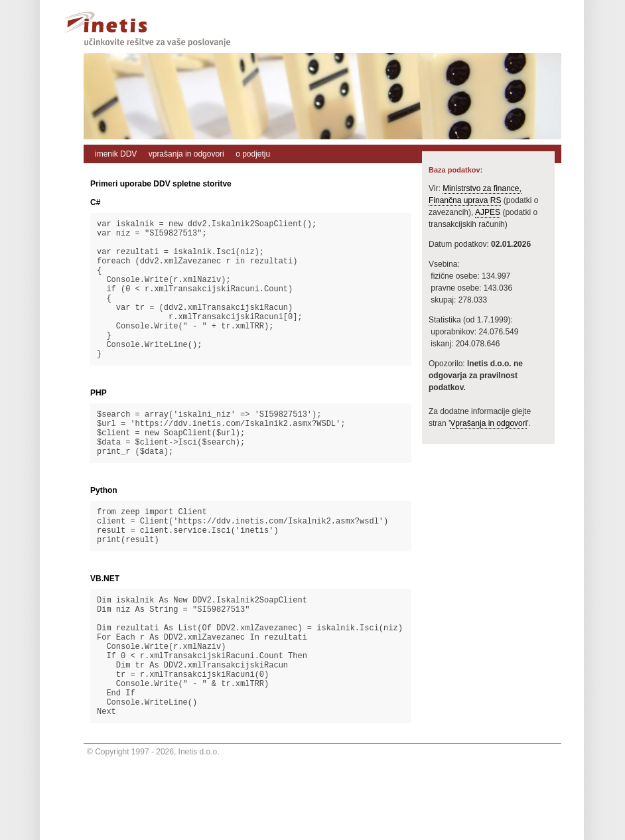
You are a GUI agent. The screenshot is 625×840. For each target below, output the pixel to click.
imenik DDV (116, 154)
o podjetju (253, 154)
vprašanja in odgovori (186, 154)
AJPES (488, 212)
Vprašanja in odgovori (488, 423)
